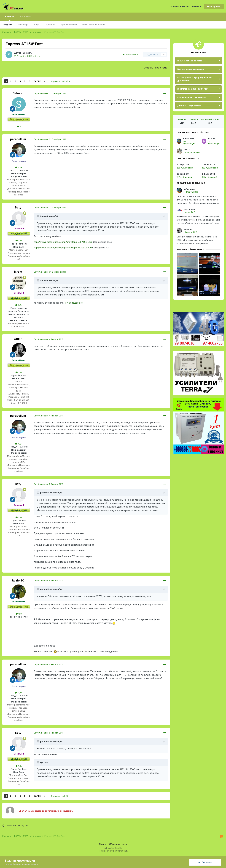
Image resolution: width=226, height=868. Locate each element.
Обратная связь (118, 844)
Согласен (205, 862)
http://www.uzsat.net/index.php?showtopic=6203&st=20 (63, 248)
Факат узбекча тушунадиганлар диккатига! (195, 79)
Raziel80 (18, 580)
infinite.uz (189, 138)
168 (19, 614)
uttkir (18, 339)
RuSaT (212, 138)
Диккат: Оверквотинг (189, 106)
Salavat (27, 53)
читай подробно (74, 303)
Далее (37, 81)
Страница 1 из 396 (61, 81)
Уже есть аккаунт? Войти (186, 6)
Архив (38, 56)
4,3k (19, 167)
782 (19, 372)
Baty (18, 207)
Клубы (37, 25)
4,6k (19, 305)
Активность (25, 17)
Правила (51, 25)
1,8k (19, 241)
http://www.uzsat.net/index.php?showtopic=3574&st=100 (63, 242)
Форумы (7, 25)
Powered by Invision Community (113, 851)
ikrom (18, 272)
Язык (103, 844)
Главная (10, 18)
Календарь (23, 25)
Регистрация (214, 6)
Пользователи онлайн (94, 25)
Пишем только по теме (190, 61)
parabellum (18, 139)
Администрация (69, 25)
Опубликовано (50, 93)
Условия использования (25, 864)
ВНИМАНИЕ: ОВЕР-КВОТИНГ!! (193, 89)
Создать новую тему (155, 68)
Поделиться (131, 54)
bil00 (187, 150)
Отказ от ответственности (192, 97)
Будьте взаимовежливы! (191, 69)
